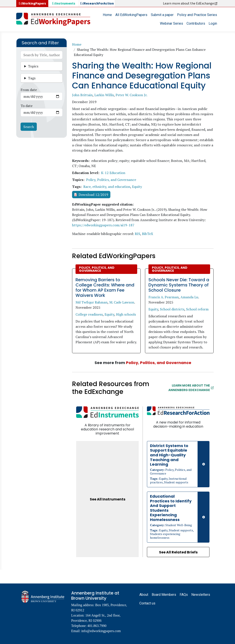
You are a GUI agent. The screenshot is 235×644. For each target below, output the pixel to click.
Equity (137, 187)
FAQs (184, 595)
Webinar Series (171, 23)
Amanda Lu (189, 297)
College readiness (89, 314)
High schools (126, 314)
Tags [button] (32, 78)
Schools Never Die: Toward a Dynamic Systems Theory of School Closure (179, 285)
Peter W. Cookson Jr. (131, 95)
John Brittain (82, 95)
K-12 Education (113, 173)
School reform (197, 309)
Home (107, 15)
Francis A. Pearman (164, 297)
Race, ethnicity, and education (107, 187)
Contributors (196, 23)
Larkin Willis (104, 95)
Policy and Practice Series (197, 15)
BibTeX (148, 234)
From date (29, 90)
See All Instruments (108, 499)
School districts (172, 309)
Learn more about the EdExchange (190, 3)
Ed (64, 3)
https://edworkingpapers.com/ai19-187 (103, 225)
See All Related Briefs (178, 552)
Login (213, 23)
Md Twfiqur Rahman (92, 302)
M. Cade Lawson (122, 302)
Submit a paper (162, 15)
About (144, 595)
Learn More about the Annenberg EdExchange (191, 388)
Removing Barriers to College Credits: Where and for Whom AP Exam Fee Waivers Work (105, 288)
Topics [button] (33, 66)
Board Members (164, 595)
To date (27, 106)
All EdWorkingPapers (131, 15)
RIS (138, 234)
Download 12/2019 (93, 195)
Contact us (147, 603)
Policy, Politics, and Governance (111, 180)
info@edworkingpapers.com (101, 631)
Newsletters (201, 595)
